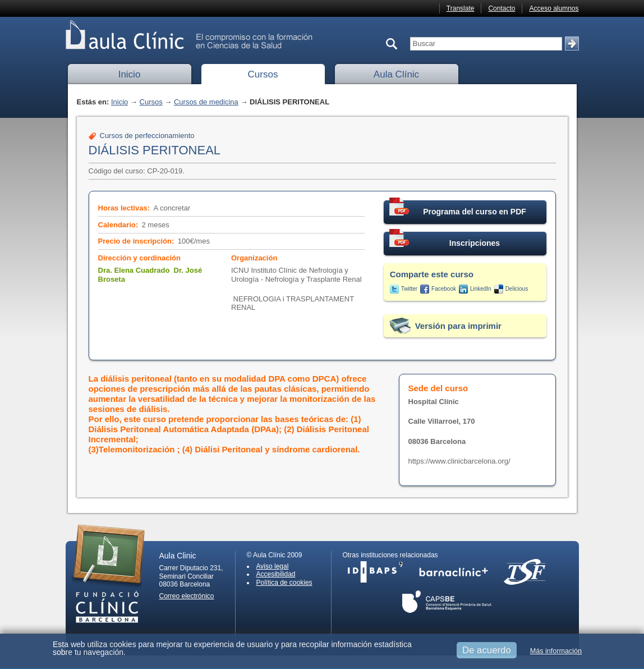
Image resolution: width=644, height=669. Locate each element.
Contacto (502, 8)
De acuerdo (487, 650)
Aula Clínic (396, 74)
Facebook (444, 289)
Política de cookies (284, 583)
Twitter (409, 289)
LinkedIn (481, 289)
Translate (461, 8)
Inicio (130, 74)
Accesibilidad (276, 574)
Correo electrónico (187, 596)
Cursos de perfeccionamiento (147, 136)
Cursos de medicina (206, 102)
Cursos (263, 74)
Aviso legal (273, 566)
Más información (556, 651)
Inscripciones (445, 240)
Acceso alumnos (554, 8)
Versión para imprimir (458, 326)
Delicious (517, 289)
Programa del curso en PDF (458, 208)
